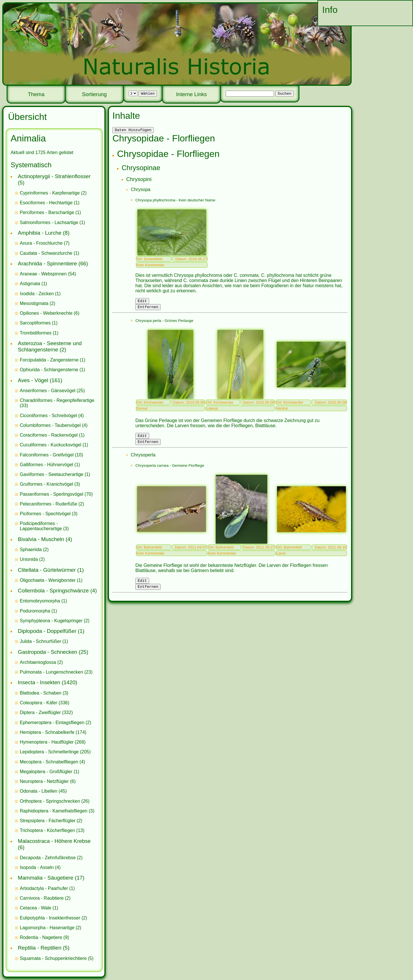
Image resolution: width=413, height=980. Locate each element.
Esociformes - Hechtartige (46, 203)
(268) (53, 742)
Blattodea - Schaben (41, 693)
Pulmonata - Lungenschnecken (51, 672)
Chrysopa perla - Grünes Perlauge (164, 323)
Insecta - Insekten (39, 682)
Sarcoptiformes (35, 323)
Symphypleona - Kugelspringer (51, 621)
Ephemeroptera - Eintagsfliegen (52, 723)
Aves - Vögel (33, 380)
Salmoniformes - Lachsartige (49, 222)
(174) (53, 732)
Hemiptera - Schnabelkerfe (47, 732)
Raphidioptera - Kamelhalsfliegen (54, 811)
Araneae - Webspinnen (43, 274)
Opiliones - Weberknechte (46, 313)
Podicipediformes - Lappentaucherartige (41, 526)
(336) (45, 703)
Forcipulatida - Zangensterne (49, 360)
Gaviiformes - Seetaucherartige (52, 474)
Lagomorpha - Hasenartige (47, 928)
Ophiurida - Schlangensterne (49, 370)
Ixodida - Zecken (37, 294)
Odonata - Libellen (39, 791)
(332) (46, 712)
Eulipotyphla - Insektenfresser (50, 918)
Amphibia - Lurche (40, 233)
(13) (52, 830)
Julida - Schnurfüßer (40, 641)
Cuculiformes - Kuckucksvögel (50, 445)
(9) (44, 937)
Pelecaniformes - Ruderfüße (48, 504)
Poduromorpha (35, 611)
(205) (55, 752)
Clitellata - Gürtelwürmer (47, 570)
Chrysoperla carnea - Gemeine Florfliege (170, 470)
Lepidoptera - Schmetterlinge (49, 752)
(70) (56, 494)
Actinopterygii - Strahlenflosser (54, 176)
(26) (55, 801)
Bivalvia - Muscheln (41, 539)
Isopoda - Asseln (37, 867)
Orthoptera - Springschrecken (50, 801)
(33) (57, 403)
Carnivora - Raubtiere (42, 898)
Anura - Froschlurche (41, 243)
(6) (50, 313)
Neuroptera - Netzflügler (44, 781)
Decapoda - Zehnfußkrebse (48, 858)
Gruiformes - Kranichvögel (46, 484)
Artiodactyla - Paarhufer (44, 888)
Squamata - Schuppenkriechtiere (53, 958)
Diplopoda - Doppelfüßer (47, 631)
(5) (57, 958)
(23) (56, 672)
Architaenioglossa (38, 662)
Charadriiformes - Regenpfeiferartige (57, 400)
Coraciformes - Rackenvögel (49, 435)
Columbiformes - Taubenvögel (50, 425)
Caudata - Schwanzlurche (46, 253)
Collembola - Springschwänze (53, 591)
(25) (52, 391)
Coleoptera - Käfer (39, 703)
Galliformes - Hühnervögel (46, 465)
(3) (50, 484)
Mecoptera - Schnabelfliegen (49, 762)
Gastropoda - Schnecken (47, 652)
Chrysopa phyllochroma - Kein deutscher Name (175, 201)
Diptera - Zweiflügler (40, 712)
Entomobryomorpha (40, 601)
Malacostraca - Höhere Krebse (54, 841)
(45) (43, 791)
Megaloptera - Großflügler (46, 772)
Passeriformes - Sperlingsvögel (51, 494)
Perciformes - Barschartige (47, 212)
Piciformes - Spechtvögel (45, 514)
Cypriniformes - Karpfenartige (50, 193)
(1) (50, 203)
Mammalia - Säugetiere (45, 878)
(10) (51, 455)
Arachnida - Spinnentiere (47, 264)
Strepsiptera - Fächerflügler (48, 821)
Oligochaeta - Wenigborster (48, 580)
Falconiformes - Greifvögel (47, 455)
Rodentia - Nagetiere (41, 937)
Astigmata (30, 284)
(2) (53, 193)
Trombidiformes (36, 333)
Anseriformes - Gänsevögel (48, 391)
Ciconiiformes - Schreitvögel (48, 416)
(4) (52, 416)
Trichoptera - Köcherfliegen (47, 830)
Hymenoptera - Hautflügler (47, 742)
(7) (45, 243)
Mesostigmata (34, 303)
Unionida (29, 559)
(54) (48, 274)
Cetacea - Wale (36, 908)
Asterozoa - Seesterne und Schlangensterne (50, 346)
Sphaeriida (31, 550)
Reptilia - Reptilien (40, 948)
